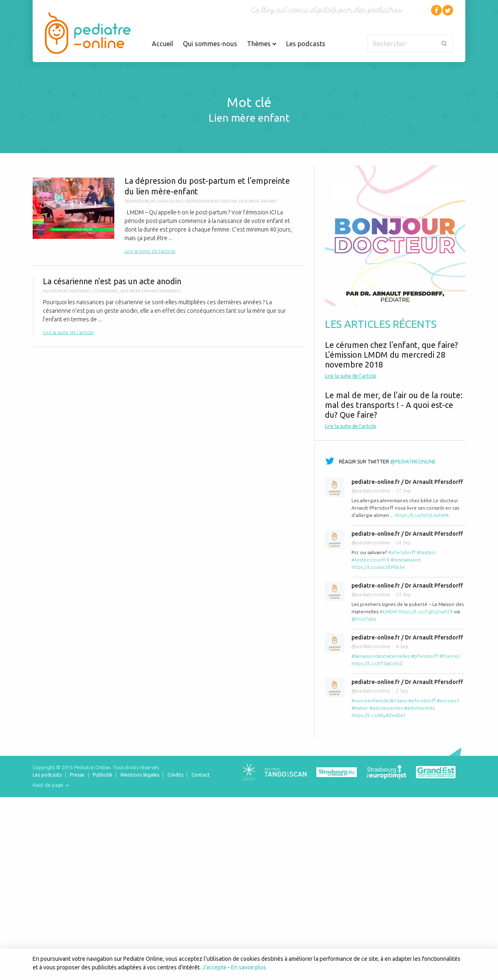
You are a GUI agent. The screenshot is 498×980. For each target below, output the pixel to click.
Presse (77, 775)
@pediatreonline (413, 462)
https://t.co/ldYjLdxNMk (422, 515)
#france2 (450, 656)
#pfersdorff (402, 552)
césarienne (105, 291)
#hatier (360, 708)
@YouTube (364, 619)
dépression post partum (211, 201)
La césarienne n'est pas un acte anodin (168, 306)
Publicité (102, 775)
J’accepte (214, 967)
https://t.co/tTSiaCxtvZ (377, 663)
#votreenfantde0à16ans (379, 700)
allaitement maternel (67, 291)
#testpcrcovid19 (370, 560)
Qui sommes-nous (210, 44)
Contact (201, 775)
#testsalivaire (406, 560)
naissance (170, 291)
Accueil (162, 44)
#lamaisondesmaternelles (381, 656)
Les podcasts (306, 44)
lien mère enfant (258, 201)
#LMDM (388, 611)
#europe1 (448, 700)
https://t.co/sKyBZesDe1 (379, 715)
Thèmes (262, 44)
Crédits (175, 775)
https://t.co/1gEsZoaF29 (426, 611)
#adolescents (419, 708)
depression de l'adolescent (154, 201)
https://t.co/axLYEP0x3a (378, 567)
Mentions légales (140, 775)
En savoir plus (249, 967)
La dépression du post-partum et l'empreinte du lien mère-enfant (168, 215)
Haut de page (51, 785)
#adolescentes (386, 708)
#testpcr (427, 552)
